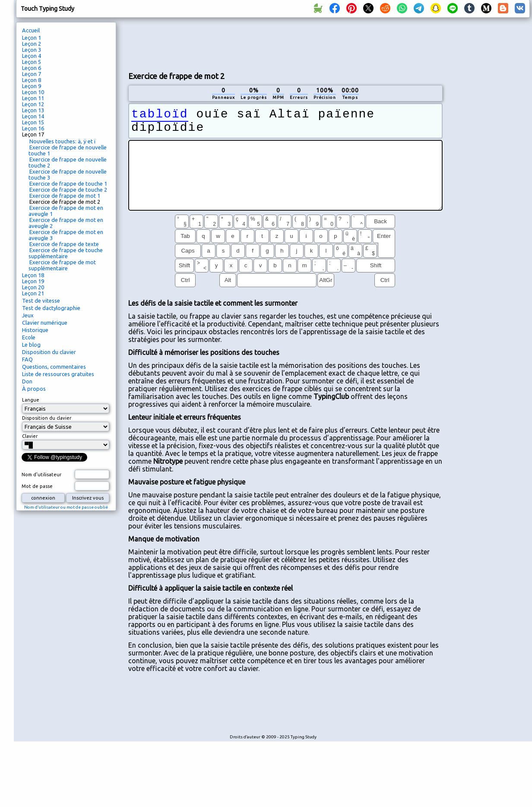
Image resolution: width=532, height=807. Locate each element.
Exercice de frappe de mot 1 (65, 196)
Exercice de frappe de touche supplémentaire (66, 253)
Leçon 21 (33, 293)
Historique (35, 330)
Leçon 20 (33, 287)
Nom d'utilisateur (41, 475)
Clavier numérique (45, 323)
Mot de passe (37, 486)
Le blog (31, 345)
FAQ (27, 359)
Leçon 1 (32, 38)
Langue (31, 400)
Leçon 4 (32, 56)
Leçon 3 (32, 50)
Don (27, 381)
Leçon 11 (33, 98)
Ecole (29, 337)
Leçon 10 (33, 92)
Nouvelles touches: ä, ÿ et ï (63, 141)
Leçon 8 (32, 80)
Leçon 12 (33, 104)
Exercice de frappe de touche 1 (68, 184)
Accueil (31, 30)
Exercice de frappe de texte (64, 244)
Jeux (28, 315)
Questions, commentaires (54, 367)
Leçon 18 (33, 275)
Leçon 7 (32, 74)
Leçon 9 (32, 86)
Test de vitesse (41, 301)
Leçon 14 (33, 116)
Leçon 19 (33, 281)
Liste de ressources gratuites (58, 374)
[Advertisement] (285, 85)
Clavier (30, 436)
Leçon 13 (33, 110)
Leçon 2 (32, 44)
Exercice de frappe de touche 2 (68, 190)
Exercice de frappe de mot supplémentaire (62, 265)
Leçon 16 (33, 128)
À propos (34, 389)
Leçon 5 (32, 62)
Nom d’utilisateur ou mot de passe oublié (66, 507)
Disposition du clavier (49, 352)
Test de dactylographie (51, 308)
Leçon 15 (33, 122)
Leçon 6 (32, 68)
